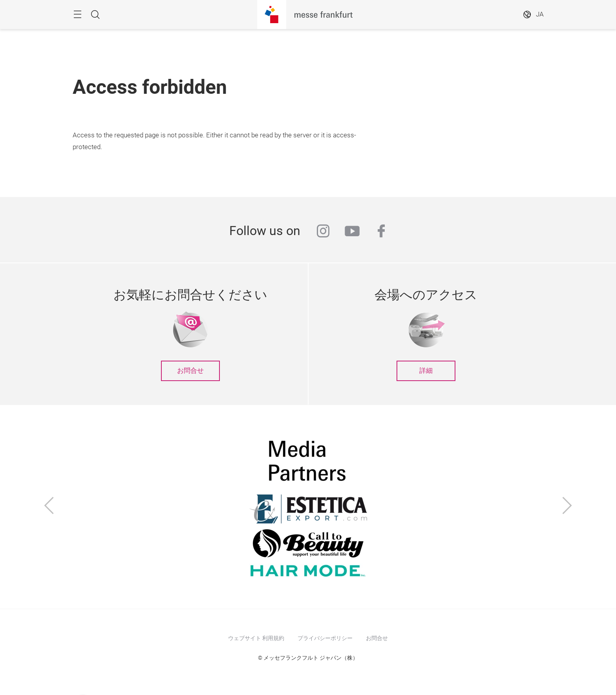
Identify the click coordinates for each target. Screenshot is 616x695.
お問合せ (190, 371)
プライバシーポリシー (325, 638)
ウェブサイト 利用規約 (256, 638)
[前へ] (49, 507)
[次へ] (567, 507)
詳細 (426, 371)
